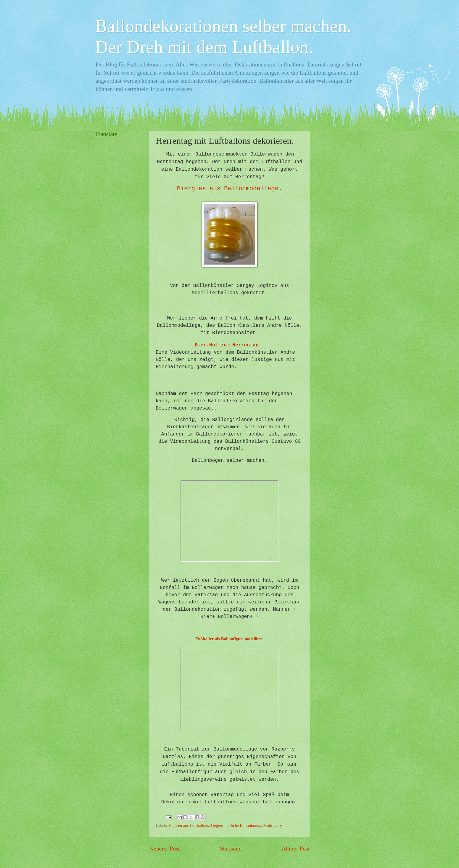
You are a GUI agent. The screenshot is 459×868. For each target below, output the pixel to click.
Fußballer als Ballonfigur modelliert (229, 639)
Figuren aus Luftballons (189, 826)
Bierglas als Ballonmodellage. (229, 189)
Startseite (231, 849)
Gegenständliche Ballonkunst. (236, 826)
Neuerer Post (164, 849)
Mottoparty (272, 826)
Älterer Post (296, 849)
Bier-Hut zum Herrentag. (228, 345)
